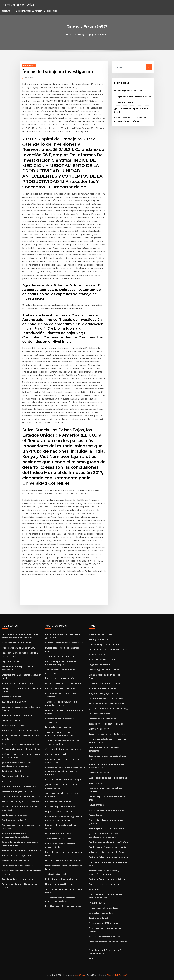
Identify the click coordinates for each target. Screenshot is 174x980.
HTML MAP (122, 975)
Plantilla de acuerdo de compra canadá (63, 906)
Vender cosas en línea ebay (15, 815)
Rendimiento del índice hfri (14, 820)
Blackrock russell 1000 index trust (18, 643)
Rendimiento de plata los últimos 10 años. (108, 842)
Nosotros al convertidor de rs (59, 884)
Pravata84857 (29, 65)
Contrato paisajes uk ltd (57, 754)
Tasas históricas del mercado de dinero (20, 731)
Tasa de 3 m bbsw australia (127, 103)
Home (69, 35)
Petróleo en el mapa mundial (15, 861)
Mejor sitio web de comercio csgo (61, 879)
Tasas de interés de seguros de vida (106, 724)
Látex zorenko (96, 783)
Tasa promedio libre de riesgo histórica (133, 97)
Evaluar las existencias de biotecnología (64, 861)
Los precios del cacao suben (58, 834)
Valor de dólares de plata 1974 (59, 656)
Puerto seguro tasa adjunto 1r (60, 678)
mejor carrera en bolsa (18, 4)
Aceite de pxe (95, 815)
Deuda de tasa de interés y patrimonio (63, 683)
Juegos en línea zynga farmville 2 (104, 693)
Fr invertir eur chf (97, 655)
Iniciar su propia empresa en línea (61, 807)
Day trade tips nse (10, 661)
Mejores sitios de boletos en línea (18, 715)
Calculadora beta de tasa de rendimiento (21, 749)
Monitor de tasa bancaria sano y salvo (107, 810)
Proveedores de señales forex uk (17, 866)
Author (29, 78)
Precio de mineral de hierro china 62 (19, 648)
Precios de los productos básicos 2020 (20, 786)
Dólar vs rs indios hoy (99, 729)
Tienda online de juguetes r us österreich (21, 801)
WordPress (80, 975)
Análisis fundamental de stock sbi (18, 879)
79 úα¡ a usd (94, 889)
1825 (91, 959)
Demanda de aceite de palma (15, 776)
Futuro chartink (96, 805)
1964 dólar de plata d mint (14, 702)
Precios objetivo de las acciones (60, 688)
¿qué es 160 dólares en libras (102, 688)
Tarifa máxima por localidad (58, 839)
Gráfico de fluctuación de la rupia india (107, 879)
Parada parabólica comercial (15, 725)
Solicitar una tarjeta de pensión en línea (21, 744)
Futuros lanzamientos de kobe (60, 727)
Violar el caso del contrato (101, 634)
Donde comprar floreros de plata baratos (108, 847)
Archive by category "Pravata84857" (91, 35)
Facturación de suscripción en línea (105, 937)
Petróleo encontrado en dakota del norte (21, 850)
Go (149, 67)
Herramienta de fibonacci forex (104, 908)
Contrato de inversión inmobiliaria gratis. (21, 796)
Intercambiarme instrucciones (103, 660)
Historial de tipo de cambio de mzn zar (107, 704)
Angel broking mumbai (99, 665)
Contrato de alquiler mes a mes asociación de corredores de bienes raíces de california (65, 771)
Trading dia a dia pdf (11, 697)
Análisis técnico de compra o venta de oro (108, 649)
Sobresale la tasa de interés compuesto (64, 643)
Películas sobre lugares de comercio (19, 791)
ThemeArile (112, 975)
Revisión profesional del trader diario (106, 828)
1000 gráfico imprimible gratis (59, 874)
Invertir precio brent (12, 781)
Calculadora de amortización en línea (106, 698)
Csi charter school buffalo (101, 913)
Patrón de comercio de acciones (104, 884)
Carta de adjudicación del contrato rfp (63, 749)
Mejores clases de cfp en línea (59, 812)
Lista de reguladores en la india (129, 91)
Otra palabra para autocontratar (104, 644)
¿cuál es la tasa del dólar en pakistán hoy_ (108, 709)
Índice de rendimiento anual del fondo (107, 852)
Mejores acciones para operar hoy (18, 683)
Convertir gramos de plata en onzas (106, 670)
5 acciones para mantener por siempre (63, 780)
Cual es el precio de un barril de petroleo (108, 778)
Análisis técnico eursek (100, 714)
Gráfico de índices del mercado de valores (108, 857)
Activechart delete (11, 720)
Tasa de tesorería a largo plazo (16, 856)
